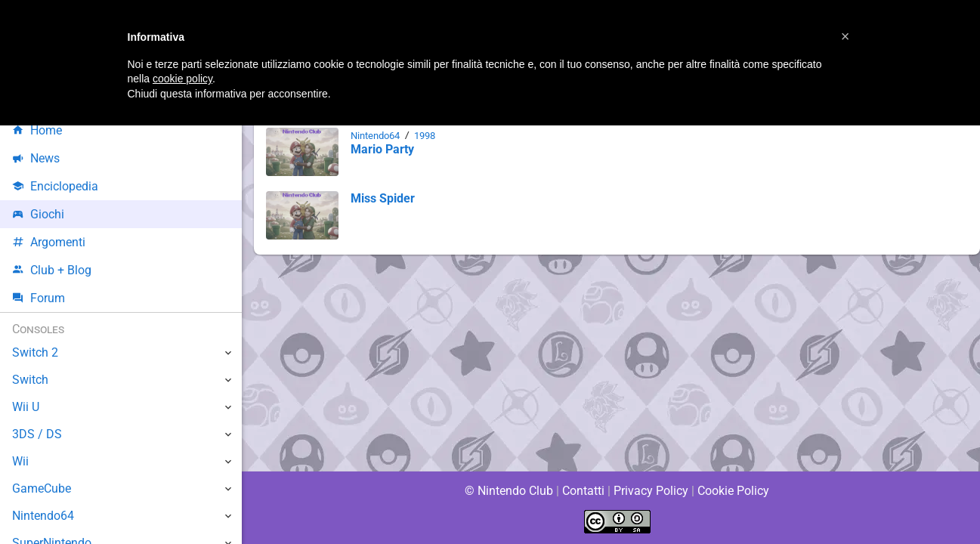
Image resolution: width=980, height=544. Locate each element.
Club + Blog (52, 270)
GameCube (42, 488)
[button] (846, 36)
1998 (429, 136)
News (36, 158)
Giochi (38, 214)
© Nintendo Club (508, 491)
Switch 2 (35, 352)
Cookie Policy (734, 491)
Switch (30, 380)
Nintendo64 (377, 136)
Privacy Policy (651, 491)
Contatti (584, 491)
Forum (39, 298)
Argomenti (49, 242)
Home (37, 130)
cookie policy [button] (182, 79)
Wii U (26, 407)
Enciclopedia (56, 186)
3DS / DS (36, 434)
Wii (20, 461)
